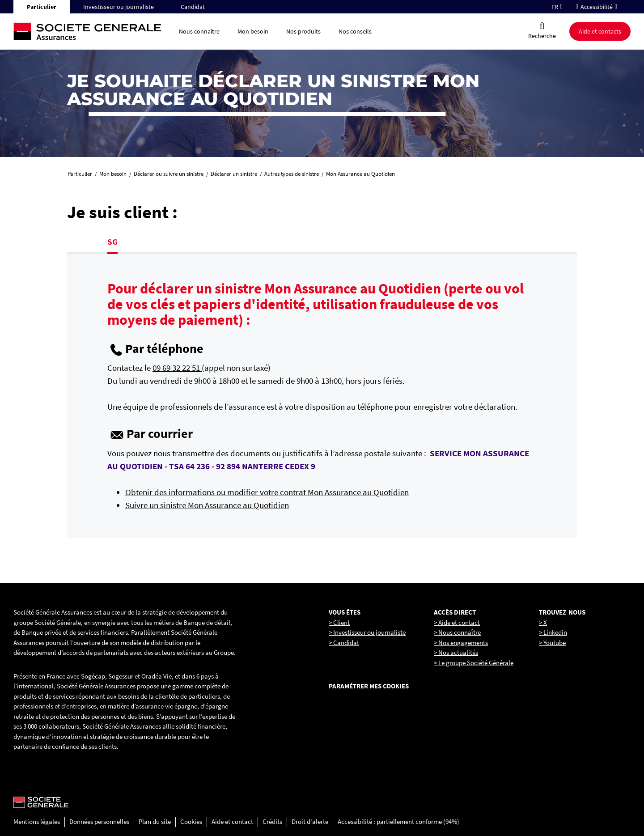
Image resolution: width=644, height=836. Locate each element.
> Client (339, 622)
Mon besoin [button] (253, 31)
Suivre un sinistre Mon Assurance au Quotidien (207, 505)
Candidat (193, 7)
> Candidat (344, 643)
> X (543, 622)
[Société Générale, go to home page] (92, 32)
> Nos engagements (461, 643)
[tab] (112, 243)
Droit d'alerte (310, 821)
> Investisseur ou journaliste (367, 632)
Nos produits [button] (303, 31)
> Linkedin (553, 632)
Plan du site (155, 821)
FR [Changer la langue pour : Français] (555, 7)
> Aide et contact (457, 622)
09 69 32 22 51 (177, 368)
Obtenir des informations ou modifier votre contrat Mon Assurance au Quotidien (267, 492)
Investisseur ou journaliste (119, 7)
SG (112, 242)
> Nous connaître (457, 632)
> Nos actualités (456, 652)
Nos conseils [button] (355, 31)
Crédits (272, 821)
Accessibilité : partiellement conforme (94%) (398, 821)
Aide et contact (232, 821)
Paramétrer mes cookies (369, 686)
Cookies (191, 821)
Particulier (42, 7)
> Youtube (552, 643)
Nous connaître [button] (199, 31)
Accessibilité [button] (597, 7)
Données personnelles (99, 821)
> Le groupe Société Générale (474, 663)
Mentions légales (37, 821)
